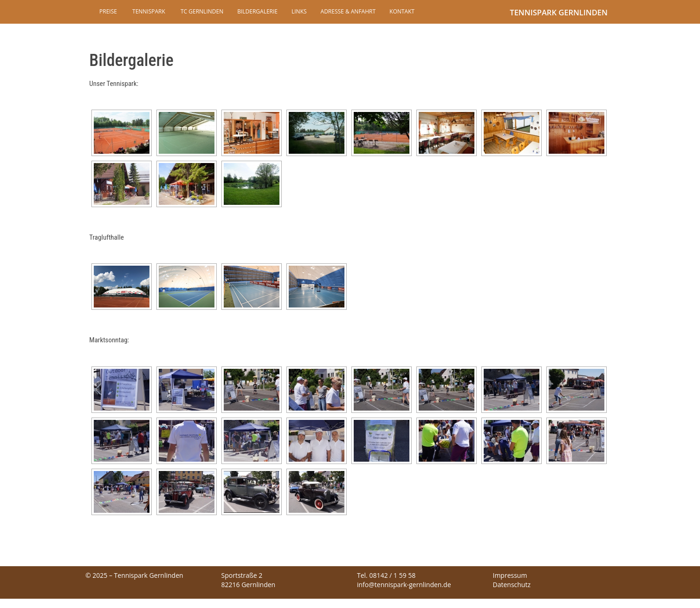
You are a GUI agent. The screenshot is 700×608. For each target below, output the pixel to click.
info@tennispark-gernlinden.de (404, 585)
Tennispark (148, 11)
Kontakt (402, 11)
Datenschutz (512, 585)
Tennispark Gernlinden (559, 12)
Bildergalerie (257, 11)
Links (299, 11)
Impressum (510, 575)
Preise (108, 11)
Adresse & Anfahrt (348, 11)
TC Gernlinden (201, 11)
